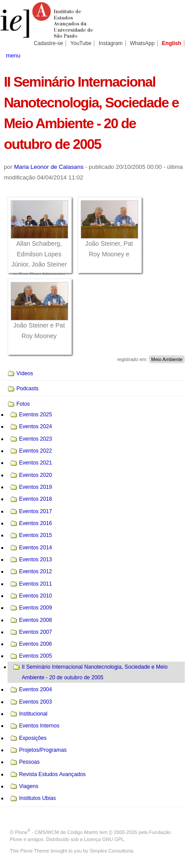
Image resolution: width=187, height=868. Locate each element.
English (171, 43)
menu (13, 55)
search (174, 55)
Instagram (111, 43)
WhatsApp (142, 43)
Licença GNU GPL (104, 839)
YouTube (81, 43)
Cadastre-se (48, 43)
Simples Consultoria (111, 851)
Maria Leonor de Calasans (49, 167)
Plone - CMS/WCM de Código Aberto (57, 832)
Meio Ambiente (167, 359)
